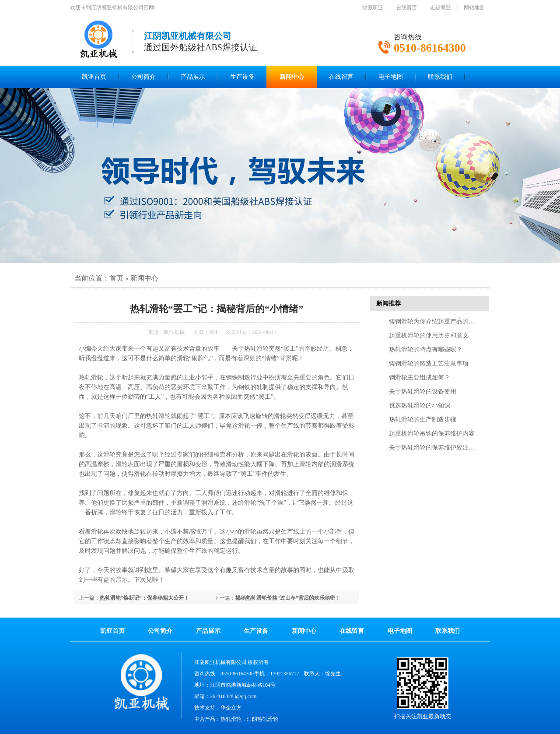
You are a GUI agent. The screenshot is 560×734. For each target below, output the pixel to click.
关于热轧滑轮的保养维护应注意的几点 (441, 448)
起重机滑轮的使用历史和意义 (429, 335)
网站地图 (474, 7)
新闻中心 (292, 77)
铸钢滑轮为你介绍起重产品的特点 (435, 321)
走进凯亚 (441, 7)
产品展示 (193, 77)
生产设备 (242, 77)
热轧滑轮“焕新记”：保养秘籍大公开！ (144, 598)
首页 (116, 278)
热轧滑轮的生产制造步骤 (423, 420)
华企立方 (231, 708)
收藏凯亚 (373, 7)
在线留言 (406, 7)
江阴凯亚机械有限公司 (220, 662)
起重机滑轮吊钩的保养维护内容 (432, 434)
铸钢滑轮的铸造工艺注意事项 (429, 363)
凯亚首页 (94, 77)
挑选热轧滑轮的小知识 (420, 406)
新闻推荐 (388, 304)
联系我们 (440, 77)
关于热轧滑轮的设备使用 (423, 392)
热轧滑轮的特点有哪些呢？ (426, 349)
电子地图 (391, 77)
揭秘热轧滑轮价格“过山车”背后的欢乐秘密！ (288, 598)
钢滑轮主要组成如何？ (420, 378)
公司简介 (143, 77)
